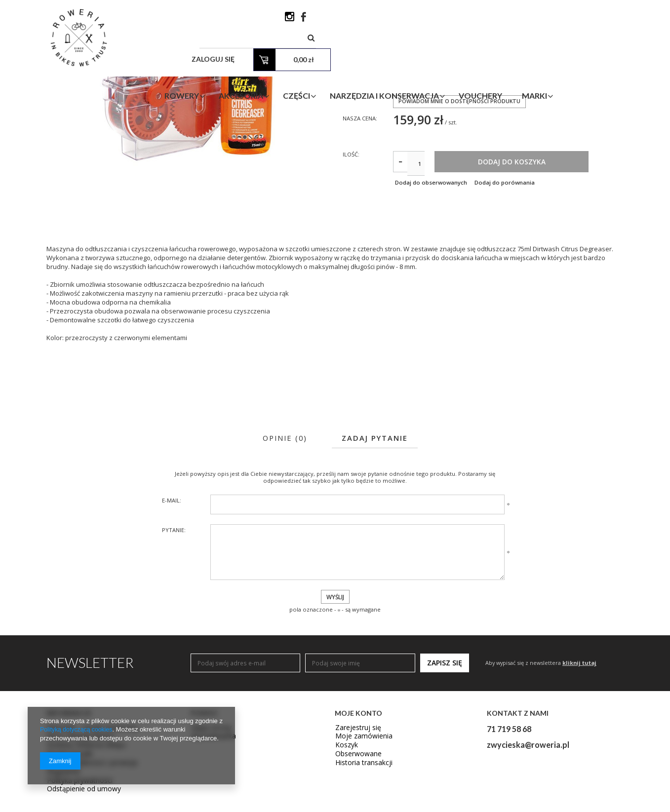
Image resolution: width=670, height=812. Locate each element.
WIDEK (402, 155)
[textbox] (397, 19)
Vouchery (540, 56)
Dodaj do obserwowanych (431, 281)
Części (356, 56)
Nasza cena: (361, 214)
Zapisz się (445, 762)
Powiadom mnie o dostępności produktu (460, 197)
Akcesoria (301, 56)
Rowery (241, 56)
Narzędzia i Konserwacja (444, 56)
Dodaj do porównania (514, 281)
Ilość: (352, 252)
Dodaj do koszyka (550, 260)
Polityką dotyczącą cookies (78, 730)
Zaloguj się (499, 19)
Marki (594, 56)
